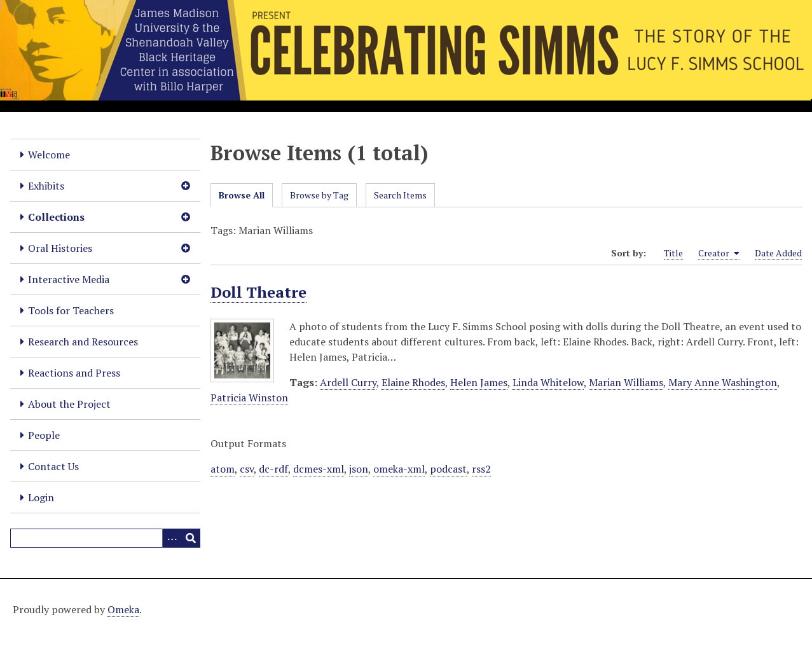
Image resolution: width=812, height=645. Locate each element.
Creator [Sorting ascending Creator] (719, 253)
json (359, 469)
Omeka (123, 609)
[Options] (172, 538)
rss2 (481, 469)
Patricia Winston (249, 398)
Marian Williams (626, 382)
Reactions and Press (74, 373)
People (44, 435)
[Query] (105, 538)
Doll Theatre (258, 292)
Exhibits (46, 186)
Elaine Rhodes (413, 382)
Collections (56, 217)
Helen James (479, 382)
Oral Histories (60, 248)
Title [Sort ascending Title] (673, 253)
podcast (448, 469)
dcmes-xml (319, 469)
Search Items (400, 195)
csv (247, 469)
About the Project (69, 404)
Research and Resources (83, 342)
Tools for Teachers (71, 310)
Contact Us (53, 466)
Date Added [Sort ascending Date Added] (778, 253)
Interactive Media (69, 279)
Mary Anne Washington (723, 382)
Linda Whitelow (548, 382)
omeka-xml (399, 469)
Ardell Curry (348, 382)
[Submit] (191, 538)
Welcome (49, 155)
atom (223, 469)
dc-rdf (273, 469)
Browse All (242, 195)
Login (41, 497)
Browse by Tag (319, 195)
